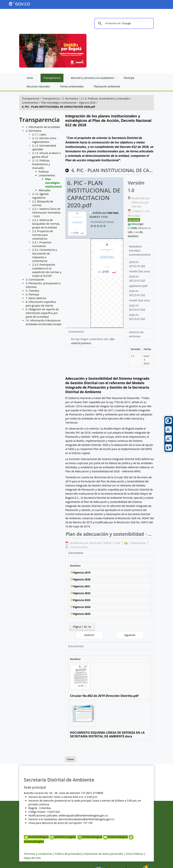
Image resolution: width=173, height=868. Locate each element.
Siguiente (130, 635)
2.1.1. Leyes (39, 134)
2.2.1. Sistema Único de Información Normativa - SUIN (46, 213)
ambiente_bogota (63, 837)
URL (130, 232)
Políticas (44, 172)
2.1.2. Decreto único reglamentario (44, 140)
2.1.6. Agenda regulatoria (40, 196)
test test (113, 213)
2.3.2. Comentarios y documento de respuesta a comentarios (45, 255)
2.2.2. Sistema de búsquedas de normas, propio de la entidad (46, 224)
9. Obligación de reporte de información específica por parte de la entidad (42, 313)
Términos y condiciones (38, 854)
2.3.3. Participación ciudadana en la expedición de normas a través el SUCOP (47, 270)
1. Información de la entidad (43, 127)
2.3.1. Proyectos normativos (42, 244)
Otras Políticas (135, 854)
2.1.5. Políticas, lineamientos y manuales (105, 99)
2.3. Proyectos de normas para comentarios (43, 235)
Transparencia (31, 99)
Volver (70, 759)
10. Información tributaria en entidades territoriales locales (44, 322)
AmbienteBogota (36, 837)
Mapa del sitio (32, 858)
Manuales (45, 190)
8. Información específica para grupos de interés (41, 304)
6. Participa (32, 294)
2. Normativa (70, 99)
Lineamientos (30, 103)
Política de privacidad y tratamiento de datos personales (89, 854)
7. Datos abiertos (36, 298)
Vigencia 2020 (87, 103)
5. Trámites (32, 291)
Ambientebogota (90, 837)
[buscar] (124, 24)
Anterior (89, 635)
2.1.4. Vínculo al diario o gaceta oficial (47, 155)
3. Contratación (35, 280)
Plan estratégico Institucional (59, 103)
